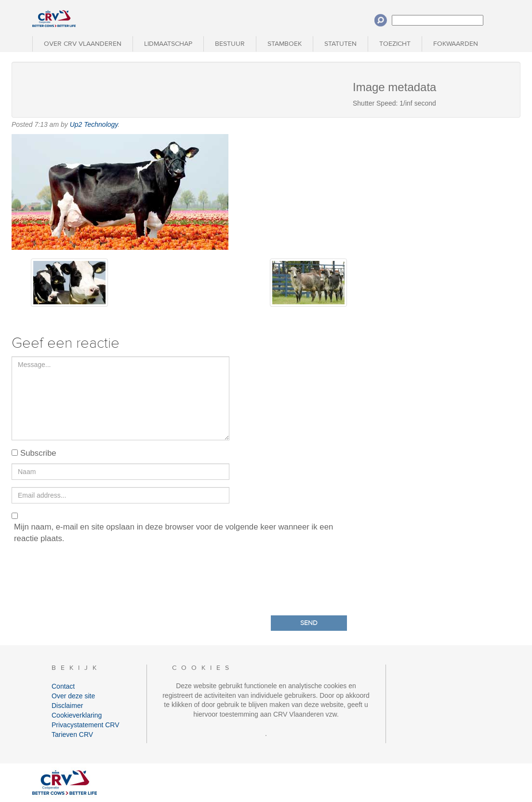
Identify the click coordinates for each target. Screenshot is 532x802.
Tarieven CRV (72, 734)
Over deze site (73, 696)
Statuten (340, 44)
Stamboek (285, 44)
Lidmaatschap (168, 44)
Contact (63, 686)
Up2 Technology (94, 124)
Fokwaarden (456, 44)
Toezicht (395, 44)
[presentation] (85, 577)
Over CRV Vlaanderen (83, 44)
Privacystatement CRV (86, 725)
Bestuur (230, 44)
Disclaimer (67, 706)
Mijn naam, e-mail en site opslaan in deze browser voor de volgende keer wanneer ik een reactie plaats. (173, 533)
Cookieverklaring (77, 715)
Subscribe (38, 453)
